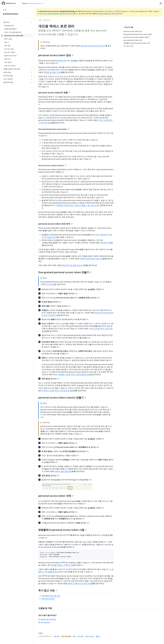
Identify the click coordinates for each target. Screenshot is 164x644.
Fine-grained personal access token (54, 129)
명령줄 (73, 61)
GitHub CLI (104, 235)
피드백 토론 (50, 284)
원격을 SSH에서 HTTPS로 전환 (63, 565)
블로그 (98, 636)
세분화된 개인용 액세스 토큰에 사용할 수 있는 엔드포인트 (78, 205)
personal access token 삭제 (56, 496)
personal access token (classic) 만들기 (62, 397)
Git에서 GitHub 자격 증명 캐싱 (80, 583)
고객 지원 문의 (44, 622)
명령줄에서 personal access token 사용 (62, 530)
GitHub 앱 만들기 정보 (52, 72)
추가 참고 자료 (48, 590)
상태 (74, 636)
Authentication (11, 14)
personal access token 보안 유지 (93, 46)
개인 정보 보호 (66, 636)
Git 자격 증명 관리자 (49, 237)
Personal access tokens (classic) (52, 165)
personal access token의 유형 (54, 93)
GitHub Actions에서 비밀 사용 (91, 259)
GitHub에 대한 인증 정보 (51, 596)
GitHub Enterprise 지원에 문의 (108, 14)
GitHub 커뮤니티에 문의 (47, 619)
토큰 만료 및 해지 (48, 599)
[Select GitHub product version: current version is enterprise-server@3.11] (34, 3)
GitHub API (62, 61)
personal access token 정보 (56, 55)
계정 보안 (47, 20)
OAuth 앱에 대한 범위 (63, 471)
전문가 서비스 (90, 636)
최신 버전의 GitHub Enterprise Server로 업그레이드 (57, 14)
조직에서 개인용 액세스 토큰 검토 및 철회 (58, 391)
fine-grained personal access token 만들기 (65, 272)
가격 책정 (80, 636)
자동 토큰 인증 (106, 243)
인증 (40, 20)
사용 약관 (57, 636)
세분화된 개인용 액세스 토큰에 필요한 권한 (74, 374)
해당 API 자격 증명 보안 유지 (73, 265)
